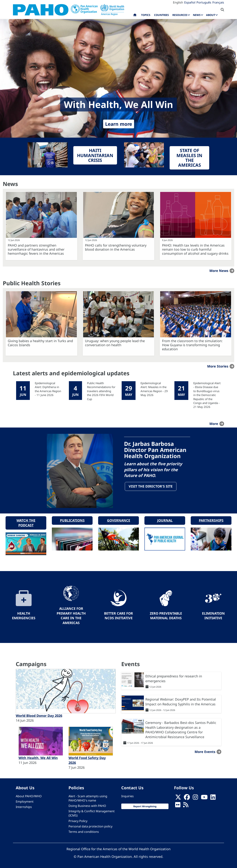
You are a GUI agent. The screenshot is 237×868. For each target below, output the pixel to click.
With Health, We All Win (38, 757)
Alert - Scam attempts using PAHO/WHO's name (88, 798)
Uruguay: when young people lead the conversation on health (115, 343)
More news (219, 271)
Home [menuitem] (135, 16)
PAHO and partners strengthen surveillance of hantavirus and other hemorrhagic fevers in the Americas (36, 249)
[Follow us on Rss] (186, 805)
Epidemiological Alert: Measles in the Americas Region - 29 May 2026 (154, 389)
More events (205, 751)
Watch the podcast (26, 522)
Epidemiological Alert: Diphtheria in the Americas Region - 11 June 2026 (48, 389)
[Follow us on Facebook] (187, 798)
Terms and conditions (84, 831)
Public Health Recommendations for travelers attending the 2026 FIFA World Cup (101, 391)
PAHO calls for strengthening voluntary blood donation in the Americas (116, 247)
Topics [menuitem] (146, 15)
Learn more (119, 124)
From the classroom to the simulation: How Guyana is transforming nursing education (192, 345)
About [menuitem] (211, 15)
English (178, 2)
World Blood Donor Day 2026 (39, 715)
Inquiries (127, 795)
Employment (25, 801)
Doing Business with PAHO (87, 805)
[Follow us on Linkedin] (213, 798)
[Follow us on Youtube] (204, 798)
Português (204, 2)
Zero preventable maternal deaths (166, 615)
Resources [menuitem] (180, 15)
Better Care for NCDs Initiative (118, 615)
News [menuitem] (197, 15)
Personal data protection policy (90, 826)
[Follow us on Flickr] (178, 805)
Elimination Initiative (213, 615)
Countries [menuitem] (161, 15)
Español (190, 2)
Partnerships (211, 520)
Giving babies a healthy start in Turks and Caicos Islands (40, 343)
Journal (165, 520)
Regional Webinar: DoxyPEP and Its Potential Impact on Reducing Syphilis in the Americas (181, 701)
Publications (72, 520)
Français (218, 2)
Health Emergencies (24, 615)
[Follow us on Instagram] (195, 798)
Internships (24, 806)
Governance (119, 520)
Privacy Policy (78, 820)
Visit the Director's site (151, 486)
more (214, 424)
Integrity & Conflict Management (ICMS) (92, 813)
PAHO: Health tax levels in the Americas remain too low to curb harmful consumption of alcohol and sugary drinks (195, 249)
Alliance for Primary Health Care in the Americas (71, 615)
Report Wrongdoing (145, 806)
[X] (178, 798)
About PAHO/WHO (29, 795)
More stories (218, 366)
